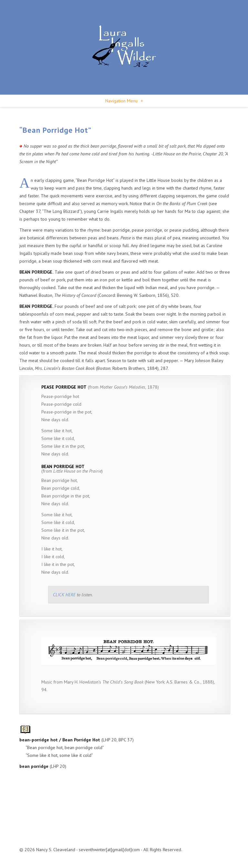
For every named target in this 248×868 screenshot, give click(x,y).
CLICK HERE (64, 595)
